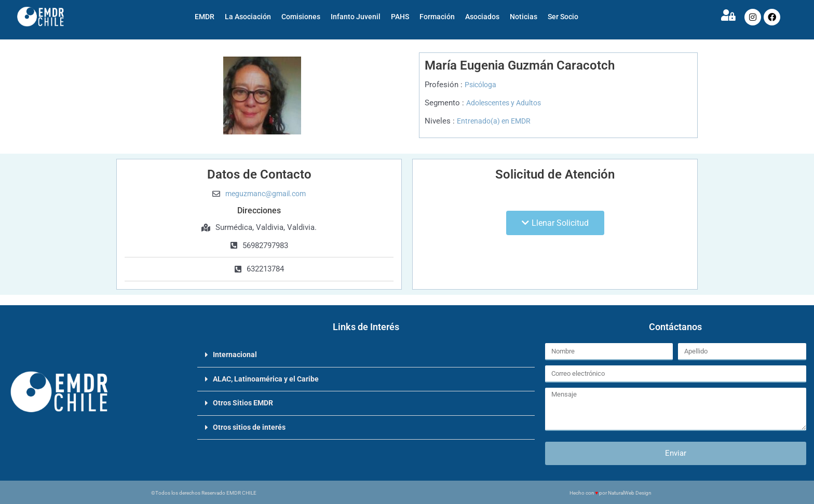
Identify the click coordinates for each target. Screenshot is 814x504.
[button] (555, 223)
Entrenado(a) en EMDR (496, 121)
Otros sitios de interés (252, 426)
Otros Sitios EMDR (245, 402)
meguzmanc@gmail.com (266, 194)
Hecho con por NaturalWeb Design (611, 493)
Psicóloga (482, 85)
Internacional (235, 355)
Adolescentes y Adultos (507, 103)
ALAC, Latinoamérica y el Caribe (269, 378)
